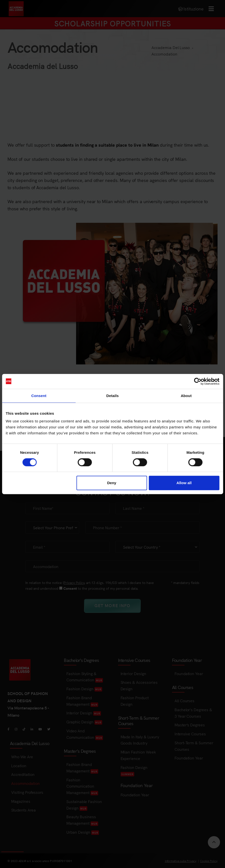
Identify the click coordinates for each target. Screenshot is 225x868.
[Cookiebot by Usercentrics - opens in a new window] (198, 381)
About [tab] (186, 396)
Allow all (184, 483)
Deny (112, 483)
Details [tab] (113, 396)
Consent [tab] (39, 396)
